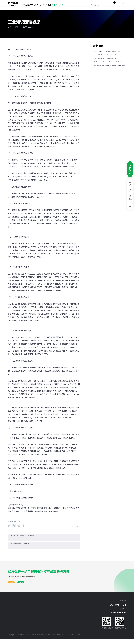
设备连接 (10, 610)
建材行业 (27, 615)
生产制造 (10, 624)
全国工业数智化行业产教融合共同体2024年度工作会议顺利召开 (109, 63)
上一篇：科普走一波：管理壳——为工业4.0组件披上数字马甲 (36, 540)
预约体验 (121, 5)
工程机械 (44, 607)
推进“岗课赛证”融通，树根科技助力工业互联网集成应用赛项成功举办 (110, 80)
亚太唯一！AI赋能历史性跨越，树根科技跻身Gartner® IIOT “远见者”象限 (110, 54)
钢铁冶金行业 (28, 613)
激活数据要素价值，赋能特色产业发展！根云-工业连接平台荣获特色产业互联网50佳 (110, 90)
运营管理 (10, 627)
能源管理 (10, 618)
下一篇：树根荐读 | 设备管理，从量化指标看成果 (31, 548)
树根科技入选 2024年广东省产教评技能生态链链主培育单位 (110, 71)
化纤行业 (27, 618)
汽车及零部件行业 (29, 610)
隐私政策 (123, 639)
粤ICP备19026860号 (70, 639)
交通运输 (44, 613)
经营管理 (10, 613)
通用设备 (44, 610)
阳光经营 (61, 613)
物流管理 (10, 629)
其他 (26, 624)
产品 (27, 5)
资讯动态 (61, 610)
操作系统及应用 (12, 607)
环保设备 (44, 615)
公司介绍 (61, 607)
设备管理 (10, 615)
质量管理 (10, 632)
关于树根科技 (75, 5)
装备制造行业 (28, 607)
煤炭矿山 (27, 621)
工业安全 (10, 621)
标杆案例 (49, 5)
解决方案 (37, 5)
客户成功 (61, 5)
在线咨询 (15, 589)
